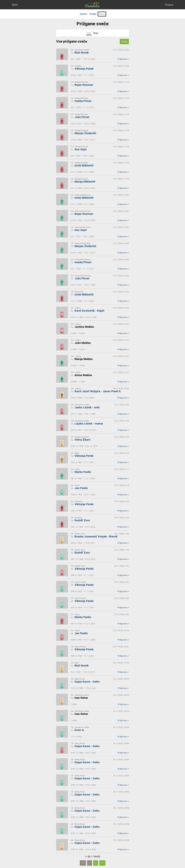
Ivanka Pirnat (83, 101)
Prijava (169, 5)
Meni (15, 5)
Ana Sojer (81, 149)
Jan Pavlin (81, 488)
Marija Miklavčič (85, 182)
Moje (96, 33)
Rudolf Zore (82, 520)
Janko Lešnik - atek (87, 407)
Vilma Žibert (82, 440)
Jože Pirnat (82, 117)
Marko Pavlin (83, 472)
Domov (84, 14)
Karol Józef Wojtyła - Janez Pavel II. (98, 391)
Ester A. (79, 730)
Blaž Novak (82, 53)
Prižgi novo (123, 59)
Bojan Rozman (84, 85)
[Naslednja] (96, 863)
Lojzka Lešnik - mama (89, 424)
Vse (89, 33)
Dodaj (124, 41)
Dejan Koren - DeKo (87, 682)
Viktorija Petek (84, 69)
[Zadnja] (102, 863)
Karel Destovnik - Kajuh (89, 311)
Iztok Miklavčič (84, 165)
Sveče (102, 14)
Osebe (93, 14)
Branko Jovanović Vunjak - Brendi (96, 536)
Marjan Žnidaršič (85, 133)
